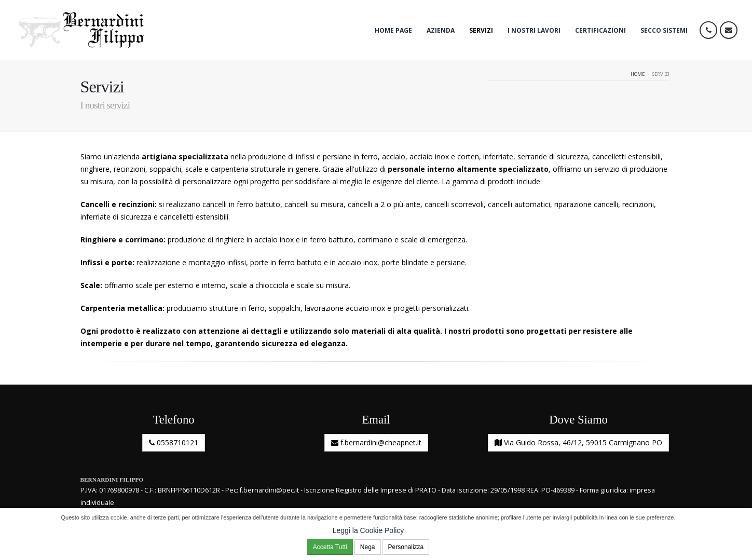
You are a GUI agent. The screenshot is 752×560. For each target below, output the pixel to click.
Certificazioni (600, 30)
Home (638, 74)
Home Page (393, 30)
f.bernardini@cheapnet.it (376, 442)
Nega (368, 547)
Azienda (441, 30)
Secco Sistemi (664, 30)
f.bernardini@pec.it (269, 490)
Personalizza (406, 547)
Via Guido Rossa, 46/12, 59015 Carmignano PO (578, 442)
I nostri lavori (534, 30)
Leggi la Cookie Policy (368, 530)
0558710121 (174, 442)
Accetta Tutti (330, 547)
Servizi (481, 30)
